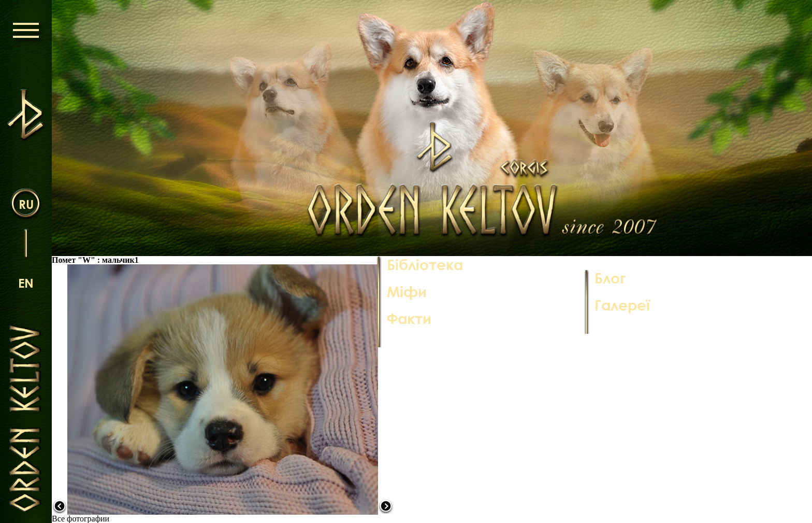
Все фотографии (81, 519)
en (26, 283)
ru (26, 204)
